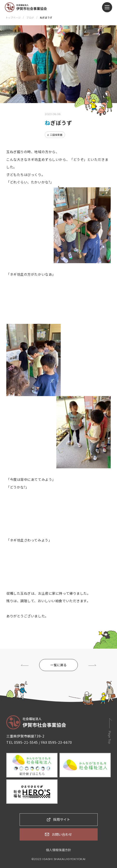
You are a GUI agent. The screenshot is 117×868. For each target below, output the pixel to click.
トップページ (13, 17)
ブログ (30, 17)
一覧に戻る (58, 665)
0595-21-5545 (26, 742)
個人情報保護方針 (58, 850)
